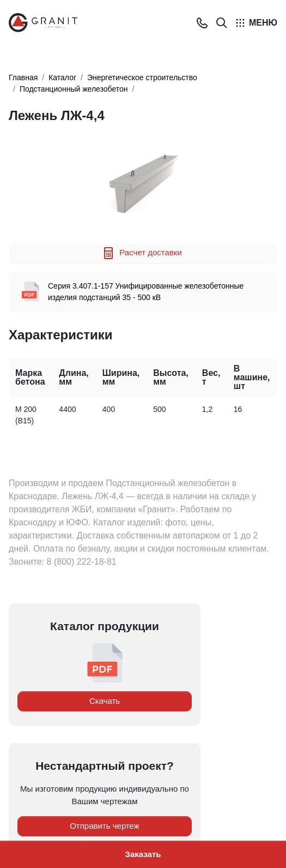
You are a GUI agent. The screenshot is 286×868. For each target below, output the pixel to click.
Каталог (62, 77)
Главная (23, 77)
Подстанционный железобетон (74, 89)
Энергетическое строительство (142, 77)
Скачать (105, 701)
